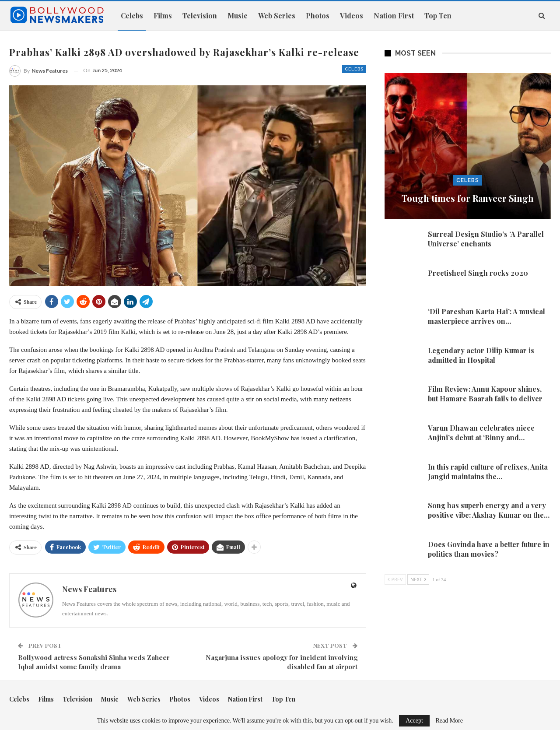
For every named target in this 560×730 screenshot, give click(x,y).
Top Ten (438, 16)
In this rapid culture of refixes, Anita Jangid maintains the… (488, 472)
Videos (352, 16)
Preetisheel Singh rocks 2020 (478, 273)
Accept (414, 721)
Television (200, 16)
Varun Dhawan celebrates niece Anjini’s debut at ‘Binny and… (481, 433)
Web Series (277, 16)
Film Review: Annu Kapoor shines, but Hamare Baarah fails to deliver (485, 394)
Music (238, 16)
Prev (395, 579)
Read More (449, 721)
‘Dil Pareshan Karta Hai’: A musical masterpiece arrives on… (486, 316)
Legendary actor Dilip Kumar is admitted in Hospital (481, 355)
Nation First (394, 16)
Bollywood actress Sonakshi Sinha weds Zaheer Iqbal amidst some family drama (94, 662)
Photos (318, 16)
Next (418, 579)
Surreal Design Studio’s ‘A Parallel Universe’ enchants (486, 239)
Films (163, 16)
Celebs (132, 16)
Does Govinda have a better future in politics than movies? (489, 549)
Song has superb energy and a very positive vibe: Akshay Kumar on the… (489, 510)
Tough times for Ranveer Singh (468, 198)
